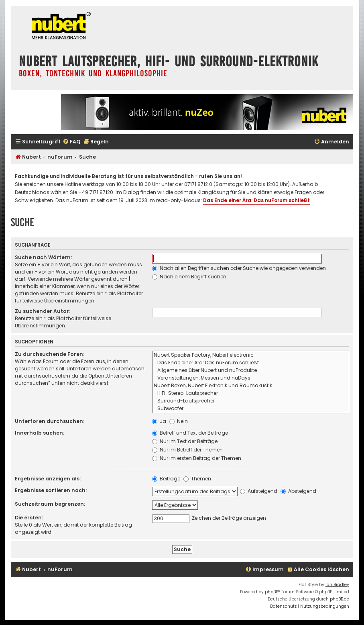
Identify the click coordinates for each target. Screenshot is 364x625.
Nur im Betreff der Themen (187, 450)
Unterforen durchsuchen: (50, 421)
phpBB (271, 592)
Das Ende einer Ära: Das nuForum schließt (256, 200)
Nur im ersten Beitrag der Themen (197, 458)
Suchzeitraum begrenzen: (50, 504)
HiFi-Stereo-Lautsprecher (251, 393)
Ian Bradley (337, 585)
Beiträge (166, 479)
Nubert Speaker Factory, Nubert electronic (251, 355)
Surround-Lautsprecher (251, 401)
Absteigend (298, 491)
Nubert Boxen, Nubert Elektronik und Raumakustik (251, 386)
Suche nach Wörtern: (43, 257)
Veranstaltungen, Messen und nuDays (251, 378)
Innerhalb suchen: (40, 433)
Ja (159, 421)
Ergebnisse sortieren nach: (51, 490)
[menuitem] (71, 142)
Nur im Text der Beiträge (185, 441)
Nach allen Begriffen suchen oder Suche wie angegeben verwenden (239, 268)
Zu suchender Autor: (43, 311)
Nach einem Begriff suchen (189, 277)
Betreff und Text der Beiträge (190, 433)
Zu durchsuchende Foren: (50, 354)
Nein (179, 421)
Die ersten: (29, 518)
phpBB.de (340, 599)
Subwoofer (251, 409)
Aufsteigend (259, 491)
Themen (197, 479)
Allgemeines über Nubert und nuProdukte (251, 371)
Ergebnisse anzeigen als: (48, 479)
